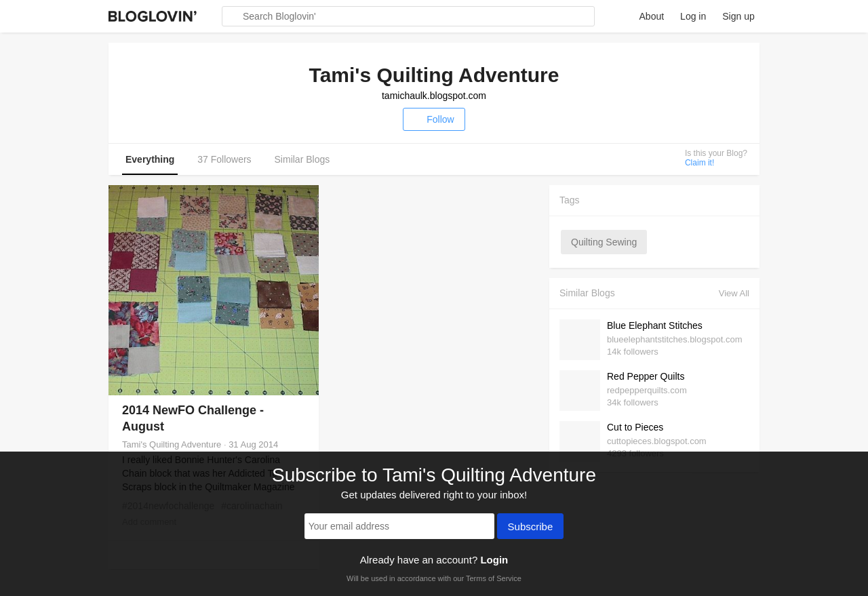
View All (734, 293)
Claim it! (699, 163)
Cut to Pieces (635, 427)
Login (494, 560)
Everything (150, 159)
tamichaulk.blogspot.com (434, 96)
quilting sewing (604, 242)
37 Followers (224, 159)
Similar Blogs (302, 159)
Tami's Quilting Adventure (172, 444)
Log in (693, 16)
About (652, 16)
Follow (434, 119)
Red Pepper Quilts (646, 376)
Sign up (738, 16)
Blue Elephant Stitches (655, 325)
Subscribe (531, 528)
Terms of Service (494, 578)
